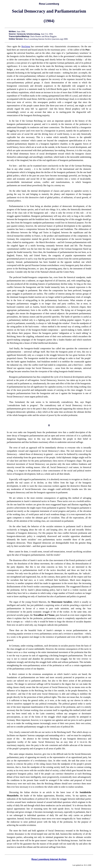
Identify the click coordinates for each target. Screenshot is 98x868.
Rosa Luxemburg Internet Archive (49, 859)
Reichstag (26, 46)
